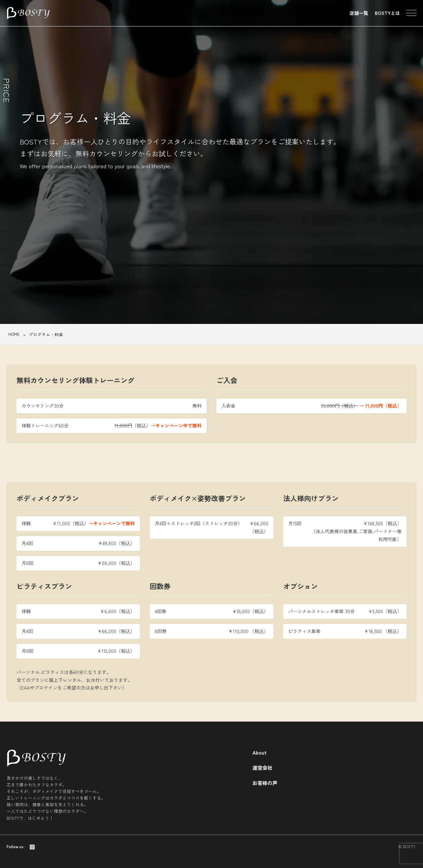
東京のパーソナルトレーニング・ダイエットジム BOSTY (28, 13)
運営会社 (262, 768)
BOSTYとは (387, 13)
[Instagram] (32, 847)
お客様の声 (265, 783)
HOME (14, 334)
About (260, 752)
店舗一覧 (359, 13)
